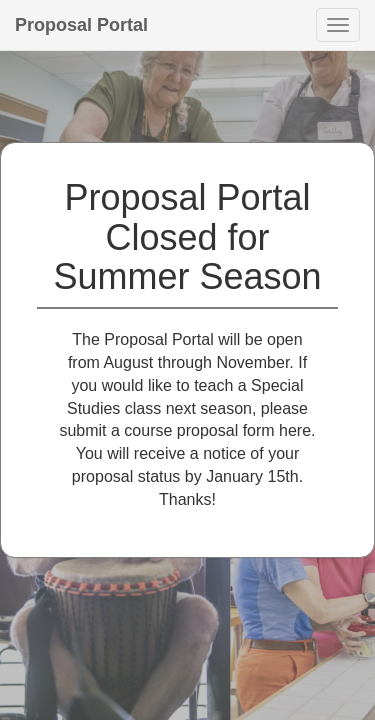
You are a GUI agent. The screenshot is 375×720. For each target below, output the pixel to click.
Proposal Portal (81, 25)
